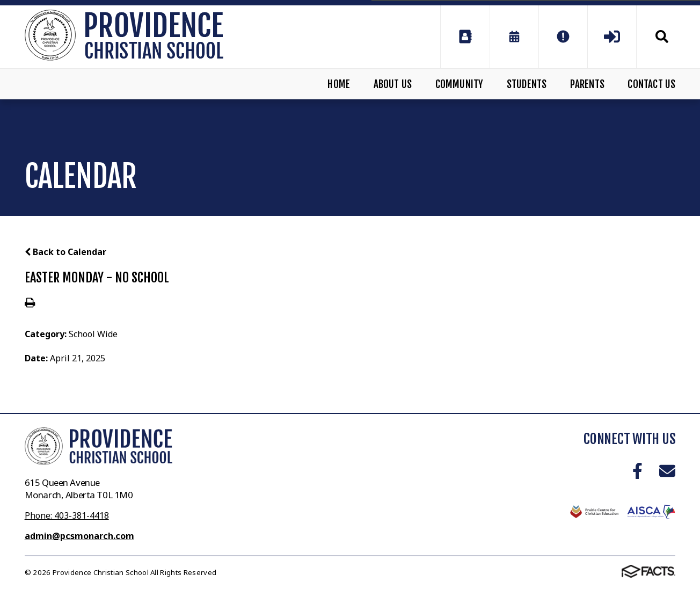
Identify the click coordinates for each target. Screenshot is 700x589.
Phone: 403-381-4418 (67, 515)
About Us (393, 84)
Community (460, 84)
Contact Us (651, 84)
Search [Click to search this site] (662, 37)
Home (339, 84)
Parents (587, 84)
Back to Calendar (65, 252)
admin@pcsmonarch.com (79, 536)
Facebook (637, 471)
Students (527, 84)
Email (667, 471)
